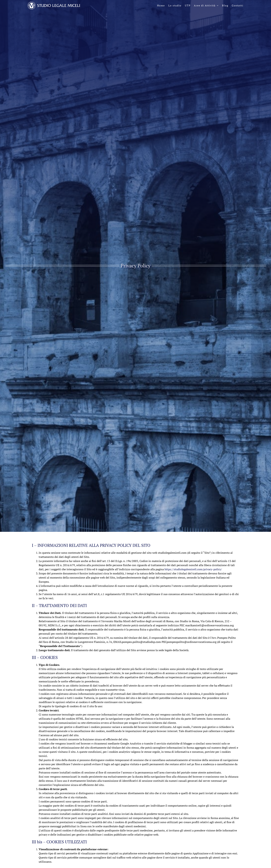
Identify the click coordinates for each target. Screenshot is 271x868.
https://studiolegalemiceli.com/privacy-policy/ (193, 569)
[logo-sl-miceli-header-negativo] (54, 3)
